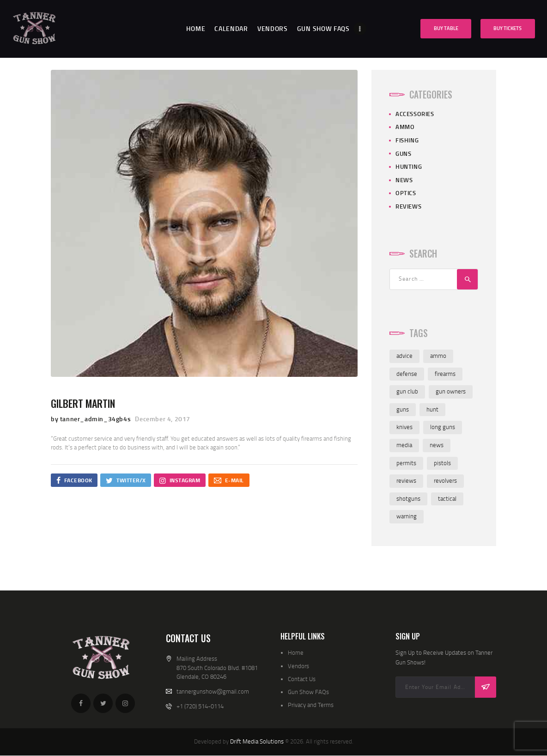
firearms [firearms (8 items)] (445, 374)
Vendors (298, 666)
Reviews (408, 206)
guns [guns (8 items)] (403, 409)
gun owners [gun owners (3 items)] (451, 391)
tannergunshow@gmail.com (213, 691)
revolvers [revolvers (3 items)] (445, 480)
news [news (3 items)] (437, 445)
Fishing (407, 140)
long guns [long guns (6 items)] (443, 427)
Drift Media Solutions (257, 741)
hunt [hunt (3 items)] (432, 409)
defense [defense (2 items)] (407, 374)
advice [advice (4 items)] (404, 356)
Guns (403, 154)
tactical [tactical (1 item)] (447, 498)
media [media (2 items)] (404, 445)
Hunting (409, 166)
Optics (406, 193)
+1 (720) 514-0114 (200, 706)
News (404, 180)
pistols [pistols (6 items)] (442, 463)
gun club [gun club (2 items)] (407, 391)
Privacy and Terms (311, 705)
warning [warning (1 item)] (407, 516)
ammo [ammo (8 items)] (438, 356)
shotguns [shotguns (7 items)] (408, 498)
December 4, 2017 (163, 419)
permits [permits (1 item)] (406, 463)
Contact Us (302, 679)
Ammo (405, 127)
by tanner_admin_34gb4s (92, 419)
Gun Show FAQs (308, 692)
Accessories (415, 114)
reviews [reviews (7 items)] (406, 480)
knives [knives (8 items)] (404, 427)
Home (296, 652)
